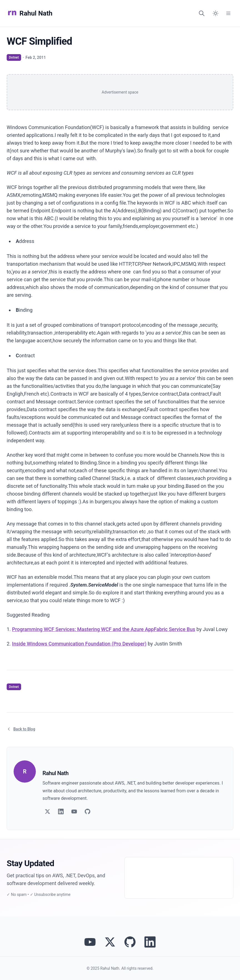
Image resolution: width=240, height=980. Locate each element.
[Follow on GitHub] (87, 811)
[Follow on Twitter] (47, 811)
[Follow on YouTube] (74, 811)
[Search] (202, 13)
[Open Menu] (228, 13)
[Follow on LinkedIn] (61, 811)
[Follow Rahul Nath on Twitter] (110, 942)
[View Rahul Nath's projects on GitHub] (130, 942)
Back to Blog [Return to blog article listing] (21, 729)
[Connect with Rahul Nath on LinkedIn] (150, 942)
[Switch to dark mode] (216, 13)
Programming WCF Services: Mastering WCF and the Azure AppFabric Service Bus (103, 629)
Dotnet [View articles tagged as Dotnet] (14, 57)
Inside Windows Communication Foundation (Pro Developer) (79, 644)
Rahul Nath (30, 13)
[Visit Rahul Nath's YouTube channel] (90, 942)
